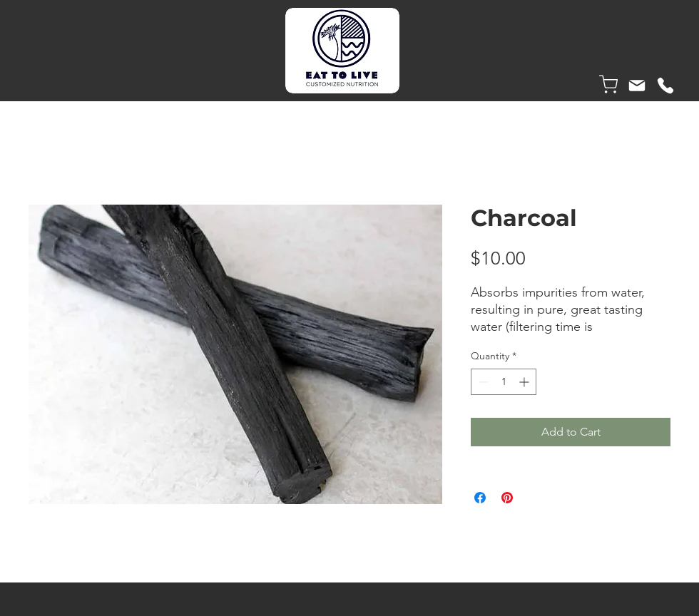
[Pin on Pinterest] (507, 498)
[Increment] (525, 382)
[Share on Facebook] (480, 498)
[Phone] (665, 86)
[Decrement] (482, 382)
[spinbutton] (504, 382)
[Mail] (637, 86)
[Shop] (608, 84)
